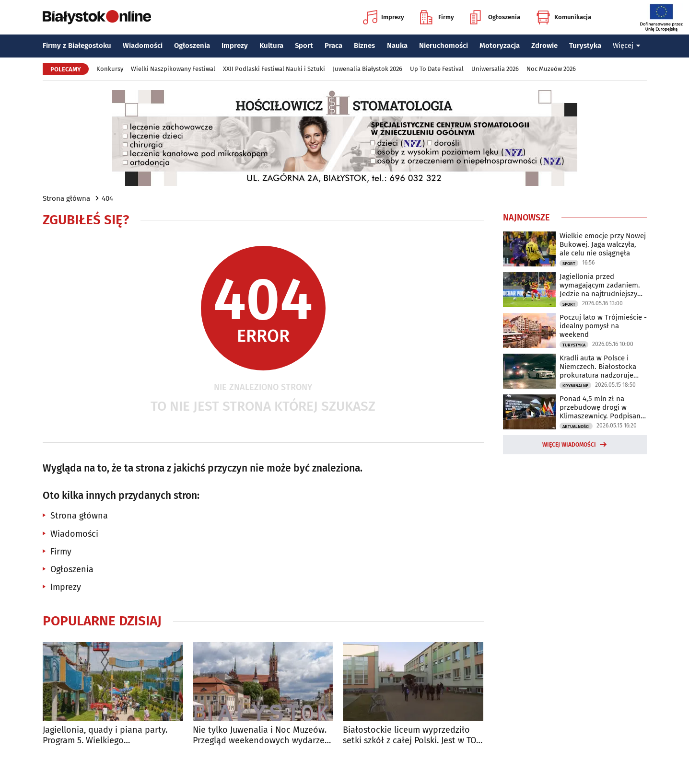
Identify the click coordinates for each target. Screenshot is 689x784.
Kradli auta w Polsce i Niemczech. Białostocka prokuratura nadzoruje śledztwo (598, 367)
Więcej (627, 46)
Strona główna (66, 198)
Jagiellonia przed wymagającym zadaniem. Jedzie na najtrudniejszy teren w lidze (600, 285)
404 (107, 198)
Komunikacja (564, 17)
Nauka (397, 46)
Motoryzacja (500, 46)
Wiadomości (143, 46)
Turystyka (585, 46)
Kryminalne (575, 386)
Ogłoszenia (495, 17)
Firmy (437, 17)
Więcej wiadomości (569, 445)
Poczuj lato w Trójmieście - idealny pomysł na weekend (603, 326)
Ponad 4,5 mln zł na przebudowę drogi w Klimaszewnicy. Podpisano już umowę (602, 407)
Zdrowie (544, 46)
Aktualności (576, 427)
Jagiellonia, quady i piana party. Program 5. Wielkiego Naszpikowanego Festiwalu (105, 735)
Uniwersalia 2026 (495, 69)
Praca (333, 46)
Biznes (364, 46)
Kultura (271, 46)
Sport (304, 46)
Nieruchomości (444, 46)
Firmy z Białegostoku (77, 46)
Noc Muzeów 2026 (551, 69)
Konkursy (110, 69)
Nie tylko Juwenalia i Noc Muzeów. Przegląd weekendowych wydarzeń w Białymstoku (261, 735)
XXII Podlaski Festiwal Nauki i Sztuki (274, 69)
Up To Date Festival (437, 69)
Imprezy (384, 17)
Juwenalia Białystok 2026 (368, 69)
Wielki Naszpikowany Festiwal (173, 69)
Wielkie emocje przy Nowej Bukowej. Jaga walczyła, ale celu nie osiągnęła (603, 244)
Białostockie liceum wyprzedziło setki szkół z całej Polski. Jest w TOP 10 (412, 735)
